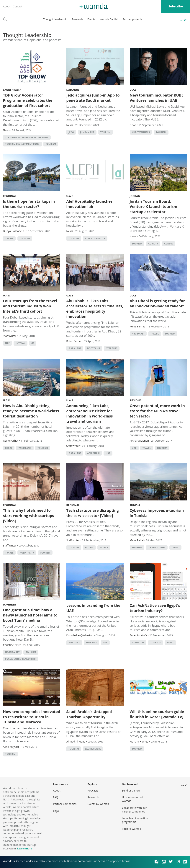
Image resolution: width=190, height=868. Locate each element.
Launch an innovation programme (135, 820)
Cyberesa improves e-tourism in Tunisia (157, 513)
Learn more (25, 848)
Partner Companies (65, 804)
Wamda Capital (109, 19)
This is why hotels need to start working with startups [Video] (28, 516)
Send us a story (131, 790)
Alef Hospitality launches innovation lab (89, 204)
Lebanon (73, 90)
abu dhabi (138, 334)
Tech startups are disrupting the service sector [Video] (92, 513)
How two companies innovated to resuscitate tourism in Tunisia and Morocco (32, 717)
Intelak (20, 343)
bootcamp (94, 348)
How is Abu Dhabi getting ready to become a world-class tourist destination (31, 411)
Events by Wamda (98, 804)
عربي (184, 19)
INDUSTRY (74, 643)
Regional (10, 196)
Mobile (104, 548)
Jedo (71, 132)
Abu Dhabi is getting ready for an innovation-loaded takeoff (157, 303)
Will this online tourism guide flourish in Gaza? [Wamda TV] (157, 714)
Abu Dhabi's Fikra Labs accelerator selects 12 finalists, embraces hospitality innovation (95, 309)
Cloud (176, 548)
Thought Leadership (55, 19)
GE (33, 343)
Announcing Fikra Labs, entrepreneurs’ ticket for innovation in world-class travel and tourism (89, 413)
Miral (9, 448)
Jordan (135, 196)
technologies (157, 548)
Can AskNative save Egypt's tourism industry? (155, 608)
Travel (9, 238)
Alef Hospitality (95, 238)
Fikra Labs (75, 348)
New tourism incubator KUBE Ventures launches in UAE (157, 98)
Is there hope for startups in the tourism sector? (29, 204)
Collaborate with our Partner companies (134, 810)
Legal (56, 811)
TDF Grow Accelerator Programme (27, 137)
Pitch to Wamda (131, 829)
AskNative (138, 643)
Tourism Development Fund (22, 144)
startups (112, 348)
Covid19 (153, 244)
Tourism (51, 144)
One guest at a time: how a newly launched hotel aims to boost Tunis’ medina (30, 615)
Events (91, 19)
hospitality (27, 553)
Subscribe (176, 6)
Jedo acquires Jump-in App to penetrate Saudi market (93, 98)
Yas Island (25, 448)
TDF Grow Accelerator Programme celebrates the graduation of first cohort (28, 100)
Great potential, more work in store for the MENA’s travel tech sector (157, 411)
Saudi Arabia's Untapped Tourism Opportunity (89, 714)
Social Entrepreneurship (21, 659)
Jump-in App (87, 132)
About (7, 6)
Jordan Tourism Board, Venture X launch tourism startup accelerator (153, 207)
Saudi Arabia (12, 90)
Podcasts (93, 790)
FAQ (56, 797)
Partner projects (132, 19)
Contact (17, 6)
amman (169, 244)
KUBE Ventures (141, 132)
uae (7, 343)
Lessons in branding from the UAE (93, 608)
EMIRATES (91, 643)
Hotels (89, 548)
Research (77, 19)
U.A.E (133, 90)
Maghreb (9, 604)
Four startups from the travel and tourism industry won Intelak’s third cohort (30, 306)
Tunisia (135, 505)
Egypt (170, 643)
